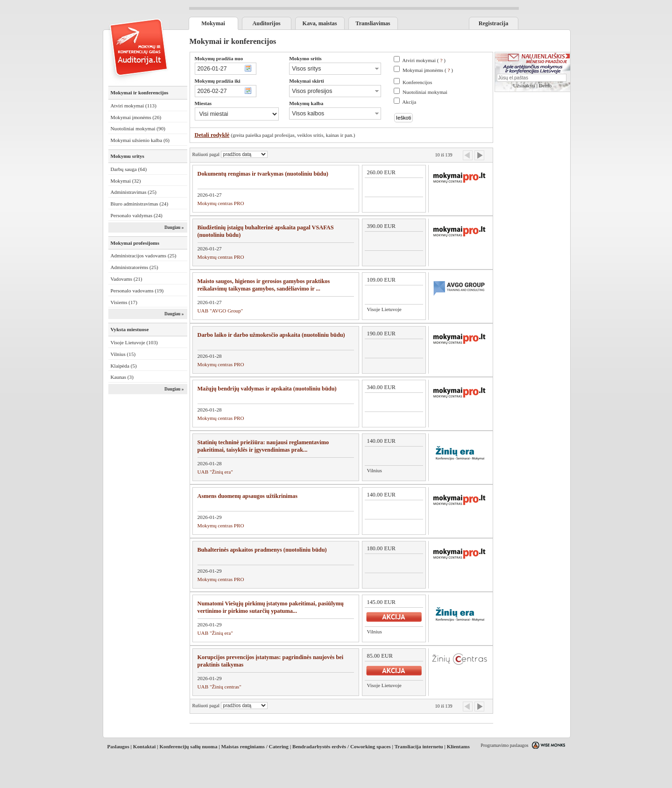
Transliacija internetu (419, 746)
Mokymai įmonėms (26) (136, 117)
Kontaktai (145, 746)
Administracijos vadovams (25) (144, 256)
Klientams (458, 746)
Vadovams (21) (127, 279)
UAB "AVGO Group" (220, 311)
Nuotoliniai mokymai (425, 92)
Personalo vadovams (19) (137, 291)
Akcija (409, 102)
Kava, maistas (320, 23)
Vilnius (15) (123, 354)
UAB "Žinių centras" (219, 687)
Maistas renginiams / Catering (255, 746)
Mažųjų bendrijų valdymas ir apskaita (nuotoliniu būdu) (267, 389)
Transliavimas (373, 23)
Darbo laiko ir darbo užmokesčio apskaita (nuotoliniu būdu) (271, 335)
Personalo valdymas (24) (137, 215)
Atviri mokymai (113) (134, 106)
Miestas (203, 103)
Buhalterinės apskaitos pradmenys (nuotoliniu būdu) (262, 550)
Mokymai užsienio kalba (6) (140, 140)
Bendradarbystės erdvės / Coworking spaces (342, 746)
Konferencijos (417, 82)
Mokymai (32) (126, 181)
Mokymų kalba (306, 103)
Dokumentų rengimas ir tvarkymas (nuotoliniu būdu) (263, 174)
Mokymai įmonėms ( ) (428, 70)
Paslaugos (118, 746)
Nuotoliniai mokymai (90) (138, 128)
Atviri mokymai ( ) (424, 60)
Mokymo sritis (305, 58)
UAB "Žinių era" (215, 472)
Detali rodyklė (212, 135)
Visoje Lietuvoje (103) (134, 342)
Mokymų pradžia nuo (219, 58)
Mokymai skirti (306, 81)
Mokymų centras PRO (221, 203)
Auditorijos (266, 23)
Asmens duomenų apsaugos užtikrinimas (248, 496)
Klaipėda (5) (124, 366)
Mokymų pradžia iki (218, 81)
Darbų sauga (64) (129, 169)
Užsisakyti (524, 85)
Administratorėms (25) (134, 267)
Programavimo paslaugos (504, 745)
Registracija (494, 23)
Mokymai (213, 23)
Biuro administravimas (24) (140, 204)
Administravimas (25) (134, 192)
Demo (545, 85)
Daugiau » (174, 227)
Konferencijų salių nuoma (188, 746)
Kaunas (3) (122, 377)
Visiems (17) (124, 302)
